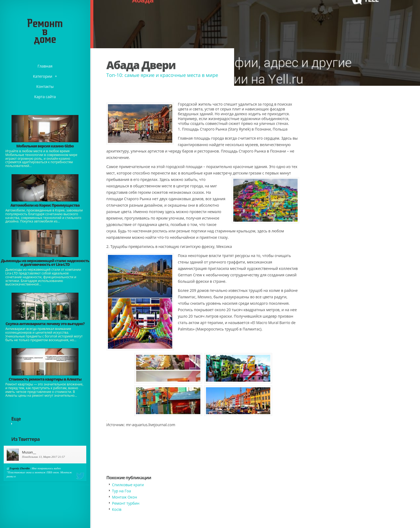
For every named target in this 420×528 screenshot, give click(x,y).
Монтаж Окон (125, 497)
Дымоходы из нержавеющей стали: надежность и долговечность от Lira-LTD (45, 263)
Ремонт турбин (126, 503)
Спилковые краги (128, 485)
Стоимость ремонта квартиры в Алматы (45, 379)
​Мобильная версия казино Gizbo (45, 146)
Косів (117, 509)
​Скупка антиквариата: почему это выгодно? (45, 324)
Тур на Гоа (121, 491)
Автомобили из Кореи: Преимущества (45, 205)
